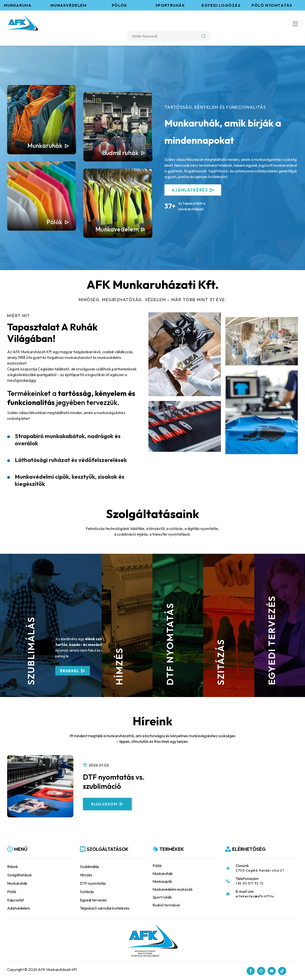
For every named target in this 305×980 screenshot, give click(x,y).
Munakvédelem (71, 5)
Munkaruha (21, 5)
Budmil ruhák (120, 153)
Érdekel (43, 671)
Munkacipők (162, 881)
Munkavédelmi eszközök (173, 889)
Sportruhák (173, 5)
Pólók (122, 5)
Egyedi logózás (224, 5)
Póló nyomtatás (275, 5)
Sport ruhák (162, 897)
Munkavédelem (117, 229)
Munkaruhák (45, 146)
